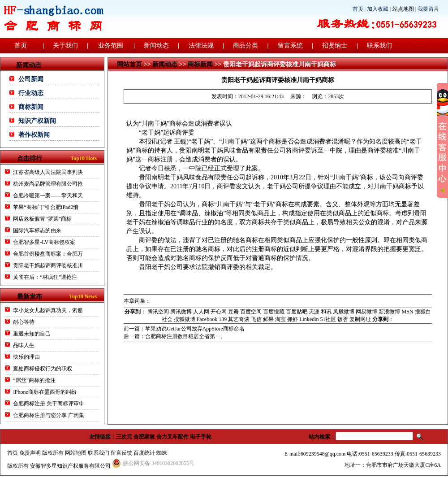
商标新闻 (31, 107)
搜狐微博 (185, 319)
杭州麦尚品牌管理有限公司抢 (48, 184)
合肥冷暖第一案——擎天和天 (48, 196)
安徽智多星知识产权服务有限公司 (70, 466)
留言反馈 (121, 453)
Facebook (207, 319)
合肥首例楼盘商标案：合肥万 (48, 254)
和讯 (326, 312)
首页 (358, 9)
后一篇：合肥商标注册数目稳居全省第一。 (175, 336)
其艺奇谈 (239, 319)
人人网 (201, 312)
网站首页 (129, 64)
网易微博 (366, 312)
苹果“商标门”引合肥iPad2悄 (46, 207)
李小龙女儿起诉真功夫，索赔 (48, 310)
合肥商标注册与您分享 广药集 (49, 415)
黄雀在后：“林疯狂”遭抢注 (45, 277)
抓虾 (293, 319)
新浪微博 (389, 312)
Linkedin (309, 319)
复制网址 (360, 319)
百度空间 (251, 312)
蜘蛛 (162, 453)
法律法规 (201, 46)
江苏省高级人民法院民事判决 (48, 172)
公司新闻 (31, 79)
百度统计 (144, 453)
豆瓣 (233, 312)
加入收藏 (378, 9)
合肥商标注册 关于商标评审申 (49, 404)
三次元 (124, 437)
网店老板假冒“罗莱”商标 (42, 219)
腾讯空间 (158, 312)
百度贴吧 (297, 312)
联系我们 (379, 46)
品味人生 (24, 345)
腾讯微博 (181, 312)
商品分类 (246, 46)
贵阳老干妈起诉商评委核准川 (48, 265)
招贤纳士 (335, 46)
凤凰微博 (344, 312)
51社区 (328, 319)
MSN (407, 312)
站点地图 (403, 9)
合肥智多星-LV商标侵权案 (44, 242)
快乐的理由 (26, 357)
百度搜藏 (274, 312)
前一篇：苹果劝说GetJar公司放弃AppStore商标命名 (184, 329)
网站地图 (76, 453)
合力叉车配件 (172, 437)
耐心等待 (24, 322)
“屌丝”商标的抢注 (34, 380)
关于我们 (65, 46)
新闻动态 (156, 46)
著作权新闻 (34, 135)
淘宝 (280, 319)
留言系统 (290, 46)
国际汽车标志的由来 (37, 230)
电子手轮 (201, 437)
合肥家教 (144, 437)
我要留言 (428, 9)
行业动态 (31, 93)
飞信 (256, 319)
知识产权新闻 (37, 121)
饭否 (343, 319)
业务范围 (111, 46)
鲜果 (268, 319)
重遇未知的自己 (32, 334)
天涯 (314, 312)
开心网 (219, 312)
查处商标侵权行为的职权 (43, 369)
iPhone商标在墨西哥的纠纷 (45, 392)
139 (223, 319)
